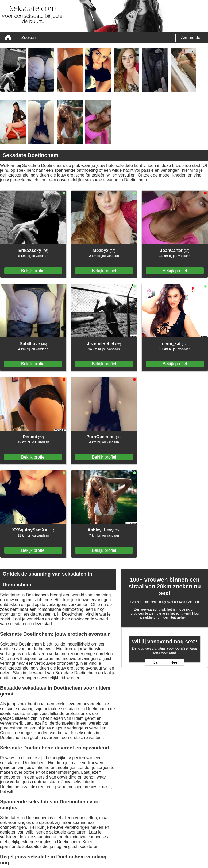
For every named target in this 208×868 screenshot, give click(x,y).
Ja (155, 662)
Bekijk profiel (33, 271)
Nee (174, 662)
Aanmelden (192, 38)
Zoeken (28, 38)
